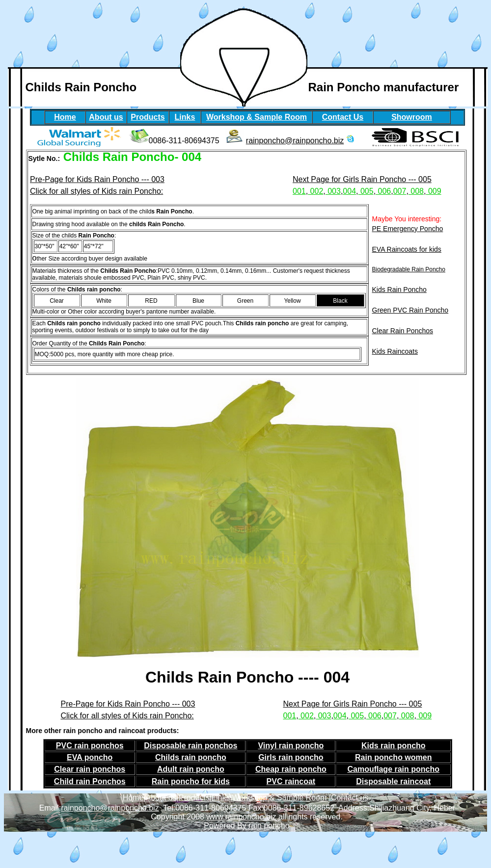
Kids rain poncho (394, 746)
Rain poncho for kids (191, 781)
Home (133, 798)
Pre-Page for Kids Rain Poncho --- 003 (97, 179)
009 (433, 191)
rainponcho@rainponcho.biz (295, 141)
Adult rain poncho (191, 769)
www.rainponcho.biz (241, 817)
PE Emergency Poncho (408, 229)
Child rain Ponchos (90, 781)
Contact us (350, 798)
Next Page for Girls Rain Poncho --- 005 (362, 179)
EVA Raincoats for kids (407, 249)
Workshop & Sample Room (281, 798)
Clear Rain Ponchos (403, 331)
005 (366, 191)
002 (315, 191)
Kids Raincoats (395, 351)
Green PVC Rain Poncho (410, 310)
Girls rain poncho (291, 757)
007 (400, 191)
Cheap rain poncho (291, 769)
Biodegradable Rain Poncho (409, 269)
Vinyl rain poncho (291, 746)
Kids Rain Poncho (399, 289)
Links (221, 798)
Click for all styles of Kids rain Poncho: (96, 191)
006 (383, 191)
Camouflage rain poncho (393, 769)
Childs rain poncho (191, 757)
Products (194, 798)
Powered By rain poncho (246, 826)
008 (416, 191)
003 (333, 191)
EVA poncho (90, 757)
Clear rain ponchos (90, 769)
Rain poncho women (393, 757)
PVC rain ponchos (90, 746)
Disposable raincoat (393, 781)
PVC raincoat (291, 781)
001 (299, 191)
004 (349, 191)
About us (161, 798)
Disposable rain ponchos (191, 746)
